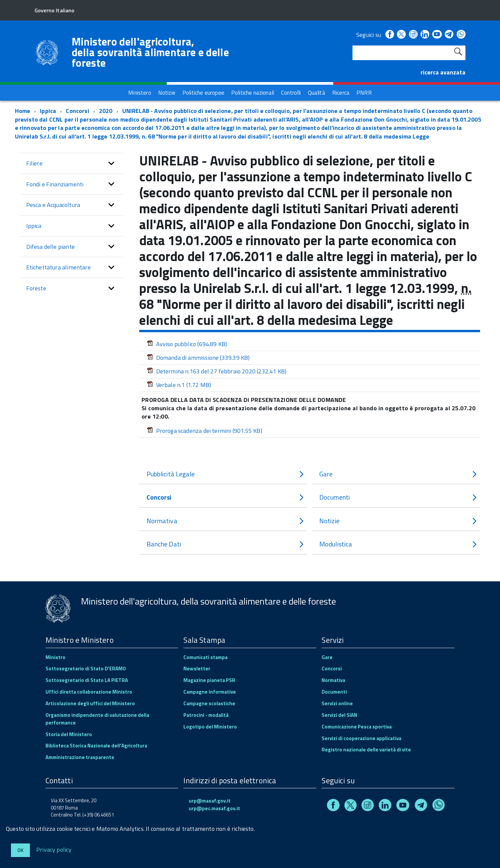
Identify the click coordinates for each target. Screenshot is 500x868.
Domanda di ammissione (198, 358)
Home (23, 111)
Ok (20, 850)
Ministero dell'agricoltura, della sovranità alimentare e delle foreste (150, 52)
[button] (111, 163)
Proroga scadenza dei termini (204, 431)
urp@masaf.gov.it (210, 801)
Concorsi (77, 111)
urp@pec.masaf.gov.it (214, 808)
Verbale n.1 (179, 385)
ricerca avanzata (443, 72)
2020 (106, 111)
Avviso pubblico (187, 344)
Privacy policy (54, 849)
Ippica (48, 111)
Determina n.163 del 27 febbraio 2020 (217, 371)
